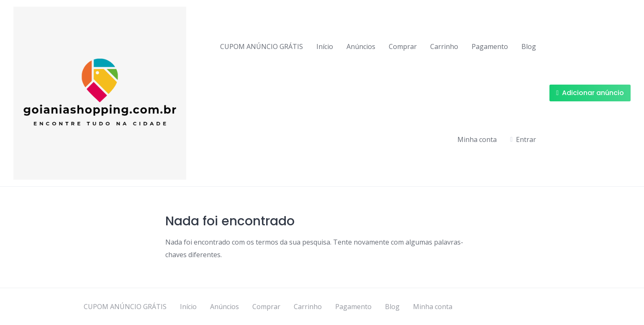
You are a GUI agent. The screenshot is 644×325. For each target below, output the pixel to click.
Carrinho (444, 46)
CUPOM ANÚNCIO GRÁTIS (262, 46)
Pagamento (490, 46)
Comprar (403, 46)
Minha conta (477, 139)
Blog (529, 46)
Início (325, 46)
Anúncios (361, 46)
